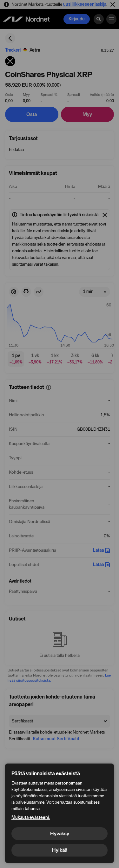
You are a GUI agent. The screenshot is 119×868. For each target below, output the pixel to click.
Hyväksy (60, 833)
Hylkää (60, 850)
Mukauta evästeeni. (31, 818)
